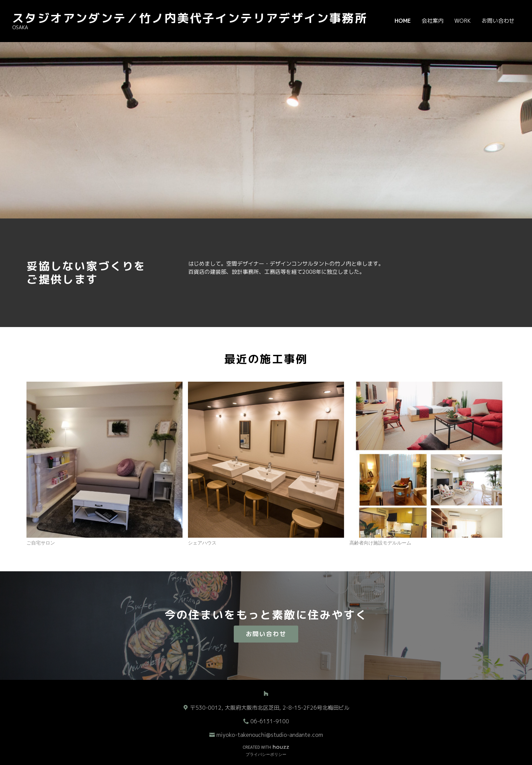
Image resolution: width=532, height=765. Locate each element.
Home (403, 21)
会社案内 (433, 21)
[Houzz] (266, 693)
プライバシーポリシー (266, 754)
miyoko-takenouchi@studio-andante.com (270, 735)
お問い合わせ (498, 21)
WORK (463, 21)
